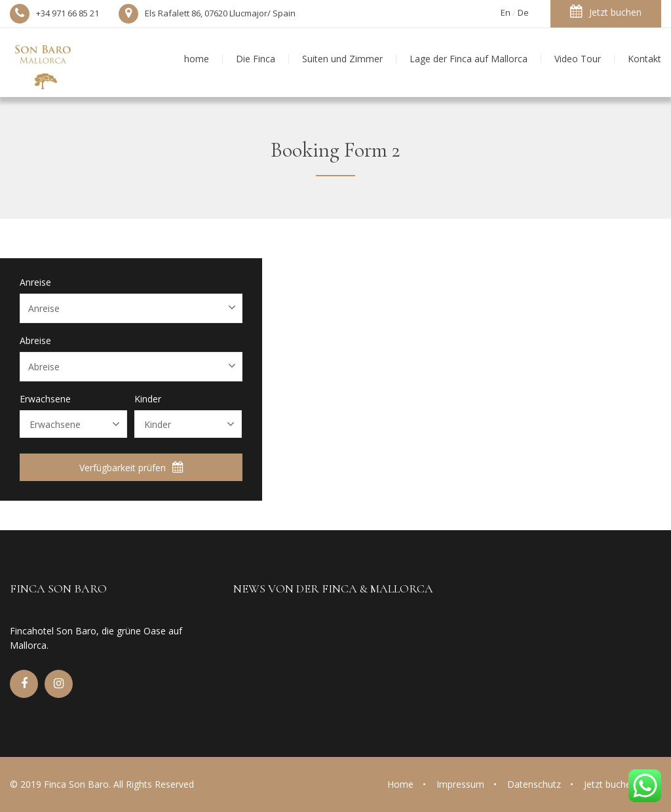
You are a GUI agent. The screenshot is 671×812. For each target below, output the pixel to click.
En (506, 12)
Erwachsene (45, 399)
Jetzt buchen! (611, 784)
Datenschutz (534, 784)
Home (400, 784)
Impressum (460, 784)
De (523, 12)
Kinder (148, 399)
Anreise (35, 282)
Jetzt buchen (606, 11)
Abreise (35, 341)
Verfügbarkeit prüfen (131, 468)
